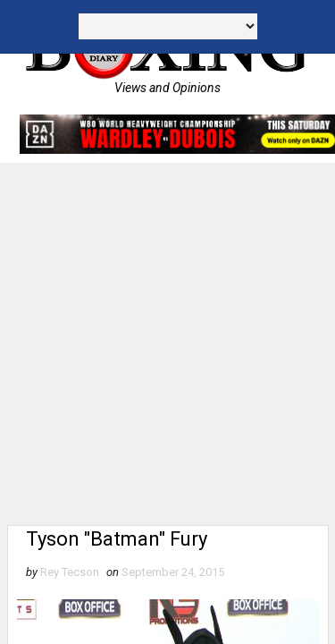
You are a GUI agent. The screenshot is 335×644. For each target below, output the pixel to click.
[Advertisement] (167, 339)
